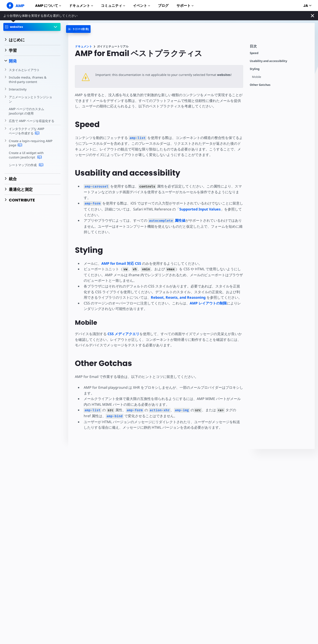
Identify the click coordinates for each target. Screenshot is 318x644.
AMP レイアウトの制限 (208, 303)
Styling (255, 69)
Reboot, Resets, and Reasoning (178, 297)
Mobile (257, 77)
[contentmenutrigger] (280, 47)
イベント (141, 6)
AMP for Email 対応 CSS (121, 263)
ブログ (163, 6)
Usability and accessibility (268, 61)
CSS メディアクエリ (123, 334)
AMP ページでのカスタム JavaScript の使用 (26, 111)
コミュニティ (113, 6)
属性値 (166, 220)
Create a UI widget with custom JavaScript (32, 155)
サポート (185, 6)
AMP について (48, 6)
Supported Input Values (199, 209)
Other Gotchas (260, 85)
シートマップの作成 (26, 165)
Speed (254, 53)
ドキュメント (81, 6)
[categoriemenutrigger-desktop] (84, 29)
